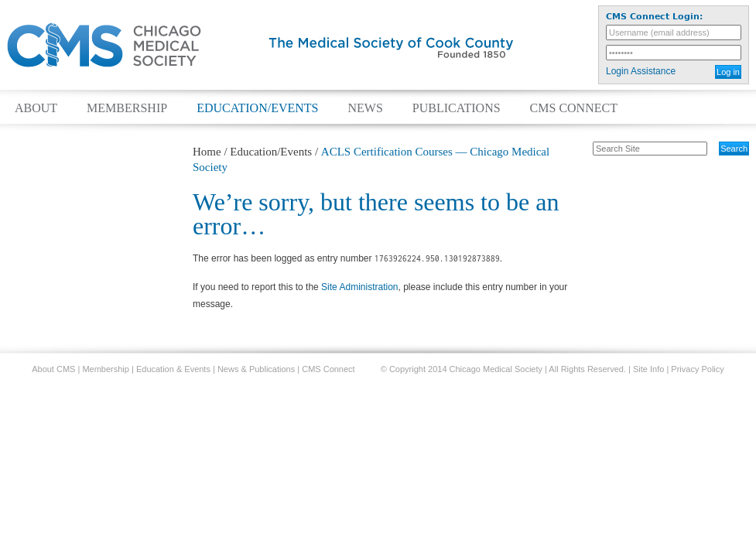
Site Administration (359, 287)
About (36, 108)
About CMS (53, 369)
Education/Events (257, 108)
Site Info (648, 369)
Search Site (585, 141)
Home (207, 152)
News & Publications (256, 369)
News (365, 108)
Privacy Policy (697, 369)
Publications (457, 108)
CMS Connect (574, 108)
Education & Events (173, 369)
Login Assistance (641, 71)
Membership (127, 108)
